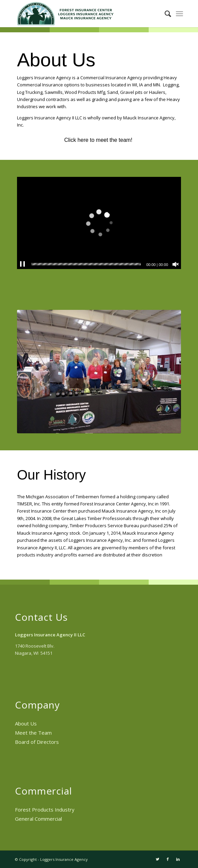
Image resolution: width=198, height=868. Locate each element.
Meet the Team (33, 733)
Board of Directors (37, 742)
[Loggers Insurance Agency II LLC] (82, 14)
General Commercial (38, 819)
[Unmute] (176, 264)
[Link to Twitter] (158, 859)
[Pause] (22, 264)
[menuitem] (164, 14)
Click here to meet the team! (99, 140)
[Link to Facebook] (168, 859)
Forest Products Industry (45, 809)
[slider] (86, 264)
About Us (26, 723)
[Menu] (179, 14)
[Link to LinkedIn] (178, 859)
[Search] (164, 14)
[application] (99, 223)
